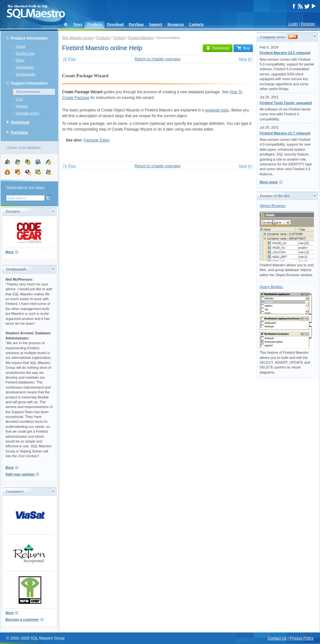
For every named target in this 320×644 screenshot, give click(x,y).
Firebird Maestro (141, 38)
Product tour (25, 53)
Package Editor (97, 140)
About (20, 46)
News (78, 24)
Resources (176, 24)
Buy (243, 48)
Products (95, 24)
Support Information (29, 83)
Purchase (136, 24)
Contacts (196, 24)
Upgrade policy (27, 113)
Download (115, 24)
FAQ (19, 99)
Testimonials (25, 74)
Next (243, 59)
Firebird (119, 38)
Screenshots (25, 67)
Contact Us (277, 638)
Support (156, 24)
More (10, 252)
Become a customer (22, 619)
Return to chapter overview (157, 59)
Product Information (29, 38)
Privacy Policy (302, 638)
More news (269, 182)
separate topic (217, 110)
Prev (72, 59)
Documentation (28, 92)
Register (308, 24)
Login (293, 24)
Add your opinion (20, 474)
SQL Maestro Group (78, 38)
